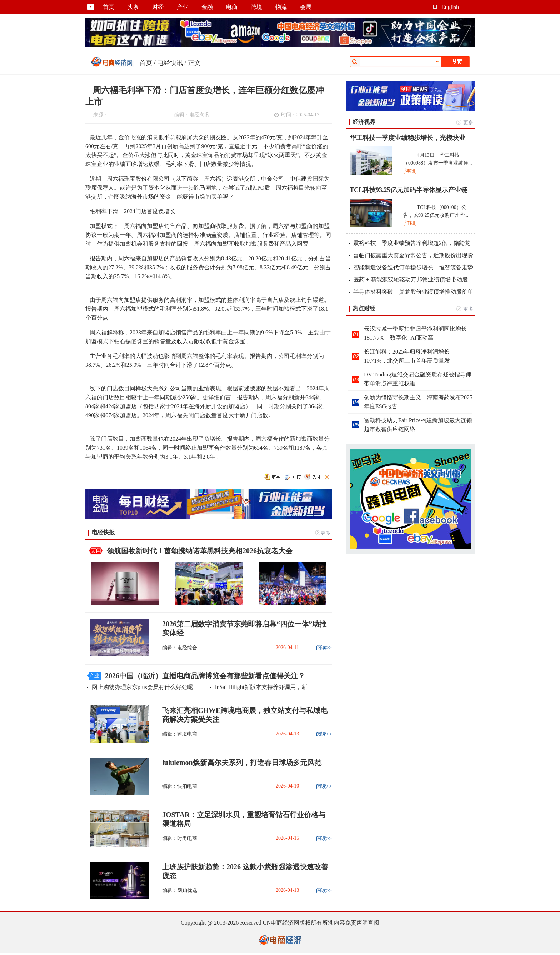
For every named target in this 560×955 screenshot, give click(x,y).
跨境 (256, 7)
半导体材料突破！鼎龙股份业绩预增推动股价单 (413, 292)
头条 (133, 7)
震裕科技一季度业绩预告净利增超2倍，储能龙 (412, 243)
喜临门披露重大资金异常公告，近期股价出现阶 (413, 255)
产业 (182, 7)
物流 (281, 7)
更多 (325, 533)
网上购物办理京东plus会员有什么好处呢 (142, 687)
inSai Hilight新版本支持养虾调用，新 (261, 687)
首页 (109, 7)
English (450, 7)
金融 (207, 7)
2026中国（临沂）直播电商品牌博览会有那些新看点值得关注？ (205, 676)
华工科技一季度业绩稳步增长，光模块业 (407, 138)
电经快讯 (170, 63)
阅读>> (324, 648)
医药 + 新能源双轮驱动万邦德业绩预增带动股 (411, 279)
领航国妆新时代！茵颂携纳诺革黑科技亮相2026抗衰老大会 (200, 551)
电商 (232, 7)
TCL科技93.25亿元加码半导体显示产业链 (409, 190)
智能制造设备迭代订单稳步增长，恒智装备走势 (413, 267)
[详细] (410, 171)
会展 (306, 7)
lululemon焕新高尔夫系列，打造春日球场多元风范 (242, 762)
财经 (158, 7)
